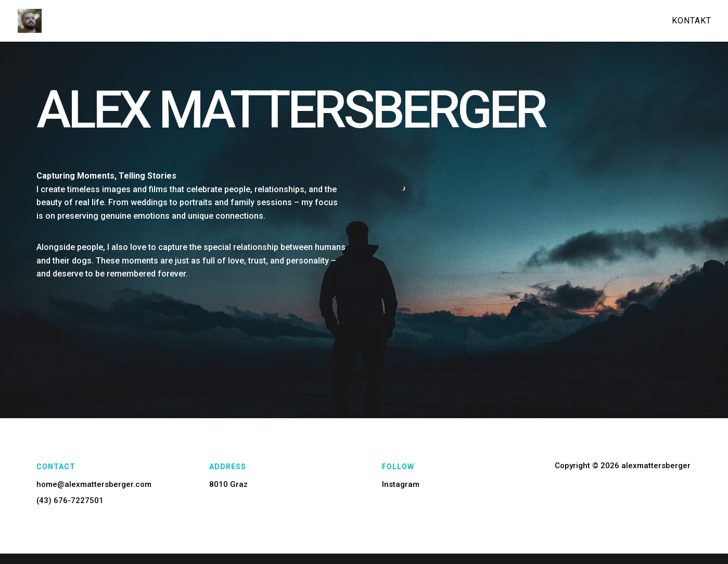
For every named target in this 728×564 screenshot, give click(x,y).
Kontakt (692, 21)
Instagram (401, 484)
